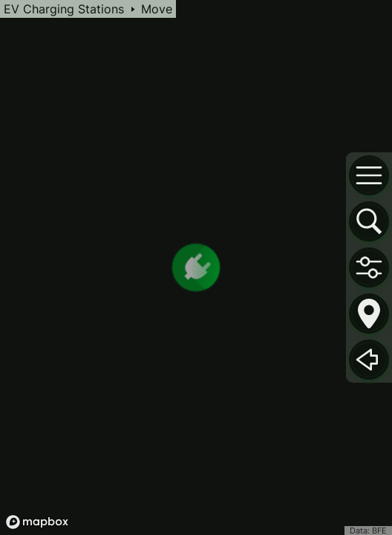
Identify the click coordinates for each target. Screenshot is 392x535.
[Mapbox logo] (37, 522)
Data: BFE (368, 531)
